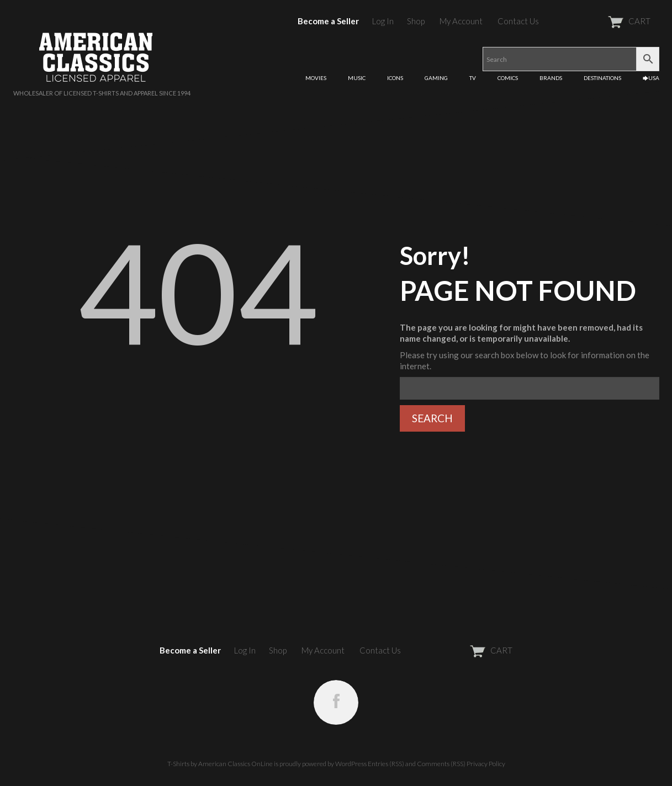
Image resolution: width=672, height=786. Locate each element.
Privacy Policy (486, 764)
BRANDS (551, 78)
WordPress (351, 764)
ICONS (395, 78)
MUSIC (357, 78)
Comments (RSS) (441, 764)
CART (602, 21)
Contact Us (518, 21)
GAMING (436, 78)
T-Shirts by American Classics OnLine (220, 764)
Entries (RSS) (386, 764)
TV (473, 78)
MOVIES (316, 78)
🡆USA (651, 78)
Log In (383, 21)
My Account (461, 21)
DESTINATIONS (602, 78)
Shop (416, 21)
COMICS (508, 78)
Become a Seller (328, 21)
